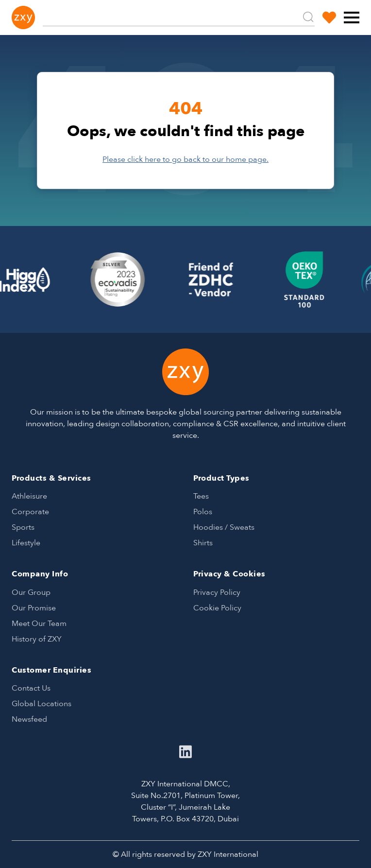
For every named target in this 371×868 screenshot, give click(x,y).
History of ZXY (37, 639)
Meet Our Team (39, 624)
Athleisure (29, 496)
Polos (203, 512)
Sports (23, 527)
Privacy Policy (217, 592)
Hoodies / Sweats (224, 527)
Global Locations (42, 704)
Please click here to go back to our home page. (185, 159)
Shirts (203, 543)
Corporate (30, 512)
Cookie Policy (217, 608)
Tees (201, 496)
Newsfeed (29, 719)
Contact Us (31, 688)
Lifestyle (26, 543)
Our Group (31, 592)
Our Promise (34, 608)
